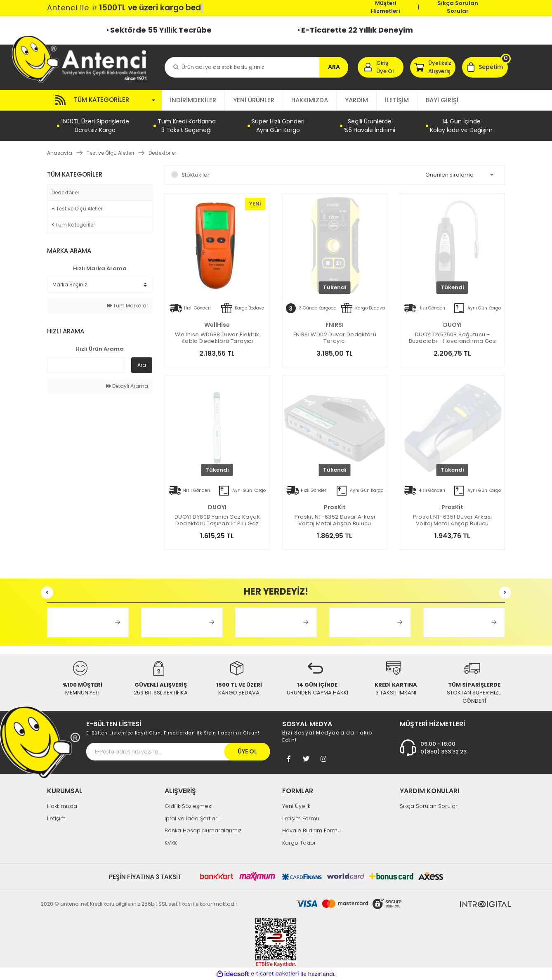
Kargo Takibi (299, 843)
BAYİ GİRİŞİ (442, 100)
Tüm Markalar (127, 306)
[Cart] (485, 67)
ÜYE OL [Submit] (247, 751)
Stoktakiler (196, 175)
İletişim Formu (301, 818)
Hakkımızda (62, 806)
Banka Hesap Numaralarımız (203, 830)
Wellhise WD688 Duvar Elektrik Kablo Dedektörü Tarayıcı (217, 338)
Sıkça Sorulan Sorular (458, 7)
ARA (334, 67)
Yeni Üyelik (296, 806)
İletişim (56, 818)
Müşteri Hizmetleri (386, 7)
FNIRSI (335, 325)
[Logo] (83, 59)
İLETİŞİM (397, 100)
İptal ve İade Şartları (192, 818)
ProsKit (335, 507)
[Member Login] (381, 67)
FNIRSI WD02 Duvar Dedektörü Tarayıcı (335, 338)
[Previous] (47, 593)
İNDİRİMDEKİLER (193, 100)
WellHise (217, 325)
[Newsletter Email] (178, 752)
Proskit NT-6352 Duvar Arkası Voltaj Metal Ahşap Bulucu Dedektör (335, 520)
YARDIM (356, 100)
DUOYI (452, 325)
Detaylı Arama (127, 386)
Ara (142, 365)
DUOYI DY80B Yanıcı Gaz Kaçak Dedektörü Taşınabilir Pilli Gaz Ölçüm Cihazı (217, 520)
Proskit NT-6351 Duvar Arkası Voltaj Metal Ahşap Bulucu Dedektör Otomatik (453, 520)
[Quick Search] (86, 365)
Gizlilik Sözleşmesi (189, 806)
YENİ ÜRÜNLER (254, 100)
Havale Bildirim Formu (311, 830)
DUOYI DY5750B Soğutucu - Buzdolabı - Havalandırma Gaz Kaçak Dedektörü (452, 338)
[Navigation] (104, 100)
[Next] (505, 593)
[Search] (256, 67)
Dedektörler (162, 153)
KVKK (171, 843)
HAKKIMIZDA (310, 100)
